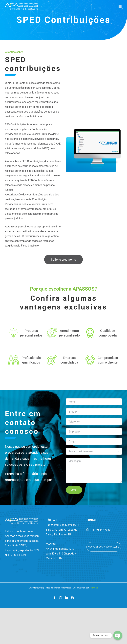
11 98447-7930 (98, 530)
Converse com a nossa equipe (104, 547)
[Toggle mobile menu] (120, 7)
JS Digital (94, 588)
